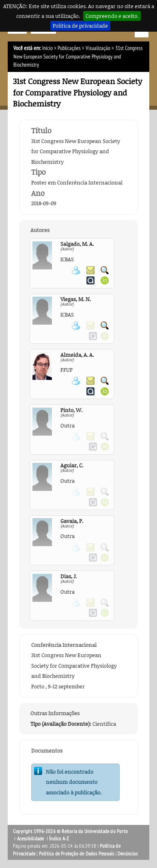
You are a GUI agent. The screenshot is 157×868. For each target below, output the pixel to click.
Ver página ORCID (105, 280)
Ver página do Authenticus (90, 280)
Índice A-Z (59, 839)
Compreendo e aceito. (112, 16)
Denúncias (128, 854)
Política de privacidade (80, 26)
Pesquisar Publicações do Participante (105, 270)
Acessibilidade (31, 839)
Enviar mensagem (90, 270)
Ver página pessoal (76, 270)
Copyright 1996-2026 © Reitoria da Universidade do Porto (70, 831)
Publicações (69, 48)
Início (47, 48)
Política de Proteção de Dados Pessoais (77, 854)
